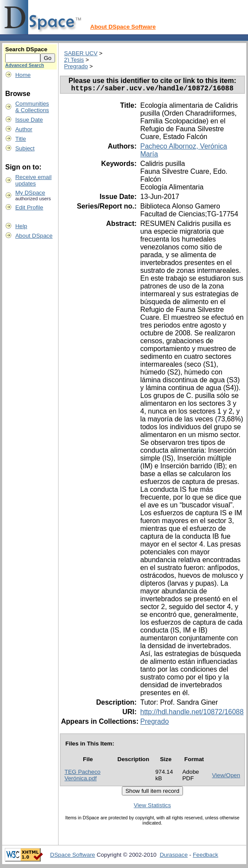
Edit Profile (29, 207)
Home (23, 75)
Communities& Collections (32, 107)
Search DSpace (26, 49)
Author (24, 129)
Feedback (206, 856)
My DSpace (30, 193)
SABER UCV (81, 53)
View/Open (226, 777)
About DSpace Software (123, 27)
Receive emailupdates (33, 180)
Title (21, 139)
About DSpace (34, 236)
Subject (25, 148)
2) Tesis (74, 60)
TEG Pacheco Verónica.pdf (83, 777)
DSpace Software (73, 856)
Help (21, 226)
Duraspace (173, 856)
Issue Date (29, 120)
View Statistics (153, 807)
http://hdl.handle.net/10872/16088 (192, 714)
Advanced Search (24, 65)
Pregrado (76, 66)
